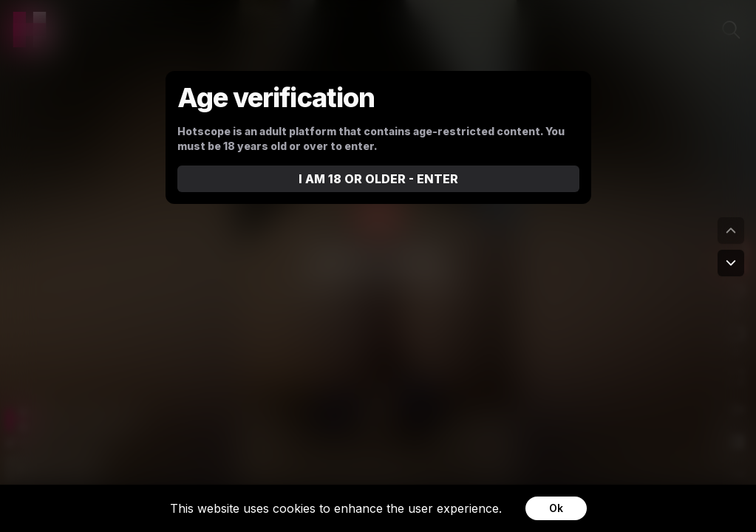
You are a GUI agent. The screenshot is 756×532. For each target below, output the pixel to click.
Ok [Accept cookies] (556, 508)
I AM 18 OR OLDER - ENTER (378, 179)
